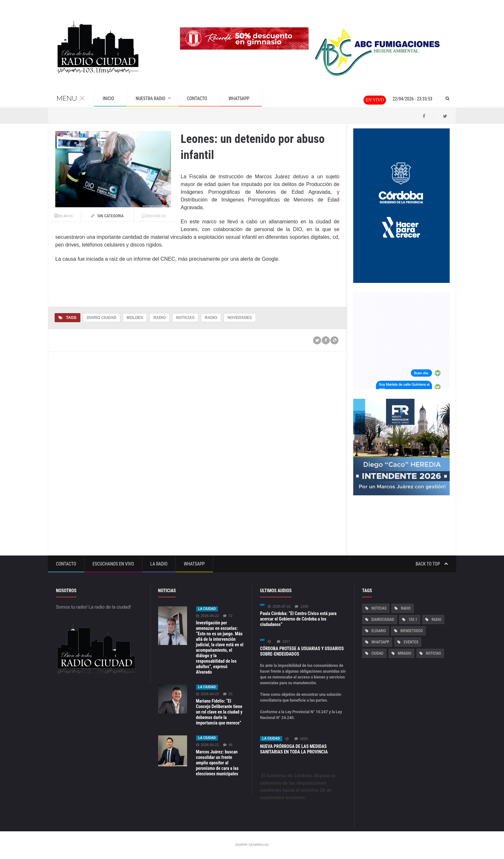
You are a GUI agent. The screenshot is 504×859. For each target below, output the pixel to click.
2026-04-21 (207, 745)
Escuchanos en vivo (113, 564)
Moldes (135, 318)
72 (228, 616)
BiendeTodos (412, 631)
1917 (283, 642)
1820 (301, 739)
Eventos (411, 642)
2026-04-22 (207, 616)
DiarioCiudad (383, 620)
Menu (71, 98)
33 (228, 694)
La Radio (159, 564)
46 (228, 745)
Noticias (185, 318)
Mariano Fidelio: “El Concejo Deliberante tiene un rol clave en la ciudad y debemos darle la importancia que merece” (219, 712)
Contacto (66, 564)
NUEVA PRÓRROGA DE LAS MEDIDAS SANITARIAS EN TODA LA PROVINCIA (294, 749)
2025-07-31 (279, 607)
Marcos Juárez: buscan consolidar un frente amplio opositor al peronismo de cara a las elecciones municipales (217, 763)
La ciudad (207, 609)
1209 (301, 607)
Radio (160, 318)
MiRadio (405, 653)
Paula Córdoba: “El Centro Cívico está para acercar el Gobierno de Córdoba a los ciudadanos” (298, 619)
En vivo (375, 100)
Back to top (432, 564)
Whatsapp (194, 564)
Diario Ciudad (102, 318)
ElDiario (379, 631)
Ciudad (378, 653)
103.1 (413, 620)
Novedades (240, 318)
